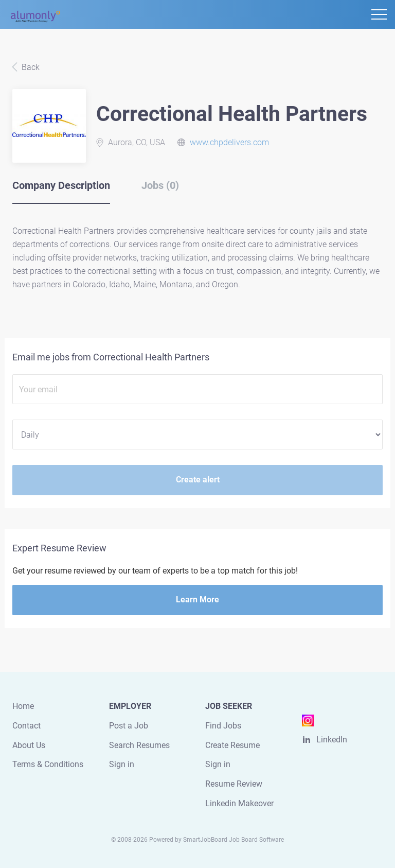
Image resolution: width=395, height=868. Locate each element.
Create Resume (232, 745)
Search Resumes (139, 745)
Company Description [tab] (61, 185)
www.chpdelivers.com (229, 142)
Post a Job (129, 726)
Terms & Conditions (48, 764)
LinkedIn (332, 740)
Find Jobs (223, 726)
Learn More (197, 600)
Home (23, 706)
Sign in (122, 764)
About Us (29, 745)
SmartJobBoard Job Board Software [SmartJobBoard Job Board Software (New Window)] (234, 840)
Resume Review (234, 784)
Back (30, 67)
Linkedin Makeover (239, 803)
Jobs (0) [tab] (160, 185)
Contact (26, 726)
